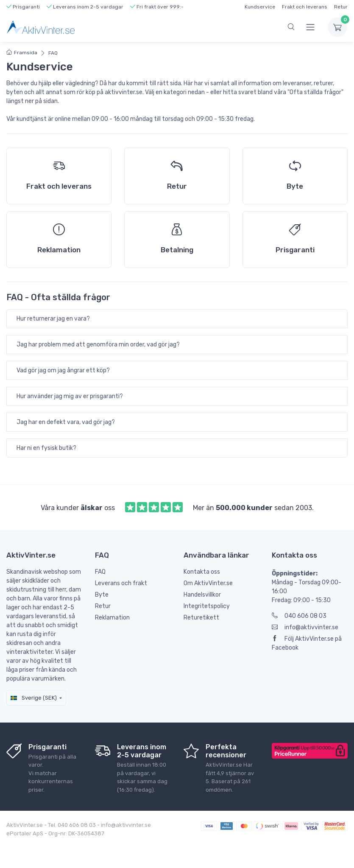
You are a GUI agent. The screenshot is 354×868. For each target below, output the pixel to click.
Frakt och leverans (305, 7)
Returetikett (201, 618)
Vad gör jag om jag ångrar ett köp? (63, 370)
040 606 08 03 (299, 616)
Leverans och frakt (121, 583)
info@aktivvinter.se (305, 627)
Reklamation (112, 618)
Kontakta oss (202, 572)
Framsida (22, 53)
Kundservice (260, 7)
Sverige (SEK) (34, 698)
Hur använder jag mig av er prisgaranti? (70, 396)
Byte (102, 595)
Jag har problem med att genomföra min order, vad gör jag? (98, 345)
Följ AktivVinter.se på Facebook (307, 643)
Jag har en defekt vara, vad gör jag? (66, 422)
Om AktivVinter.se (208, 583)
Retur (341, 7)
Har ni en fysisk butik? (46, 448)
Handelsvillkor (202, 595)
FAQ (53, 53)
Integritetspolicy (207, 606)
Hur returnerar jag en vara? (53, 319)
